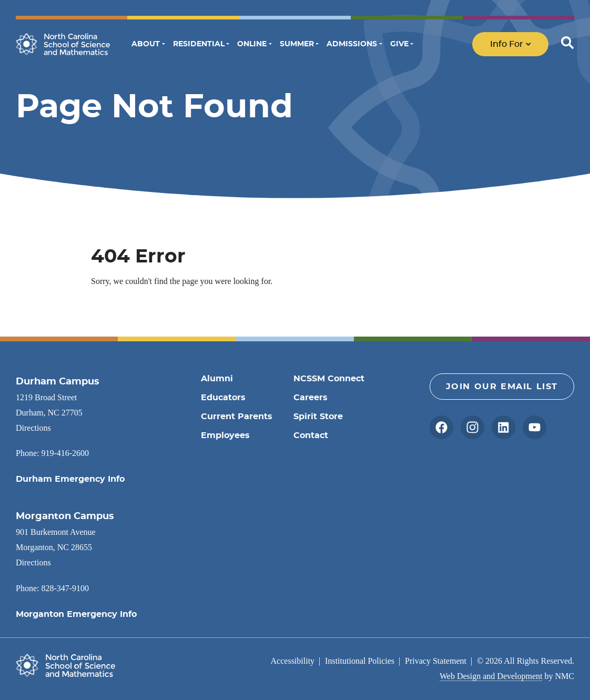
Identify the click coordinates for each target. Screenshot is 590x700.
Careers (311, 398)
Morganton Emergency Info (76, 614)
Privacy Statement (436, 661)
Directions (33, 428)
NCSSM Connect (329, 379)
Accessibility (293, 661)
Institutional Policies (360, 661)
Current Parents (237, 417)
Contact (311, 435)
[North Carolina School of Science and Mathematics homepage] (63, 44)
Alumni (217, 379)
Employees (225, 435)
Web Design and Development (491, 676)
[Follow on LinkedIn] (503, 427)
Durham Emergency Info (70, 479)
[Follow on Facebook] (441, 427)
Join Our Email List (502, 387)
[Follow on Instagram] (472, 427)
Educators (223, 398)
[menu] (523, 44)
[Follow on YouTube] (535, 427)
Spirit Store (318, 417)
